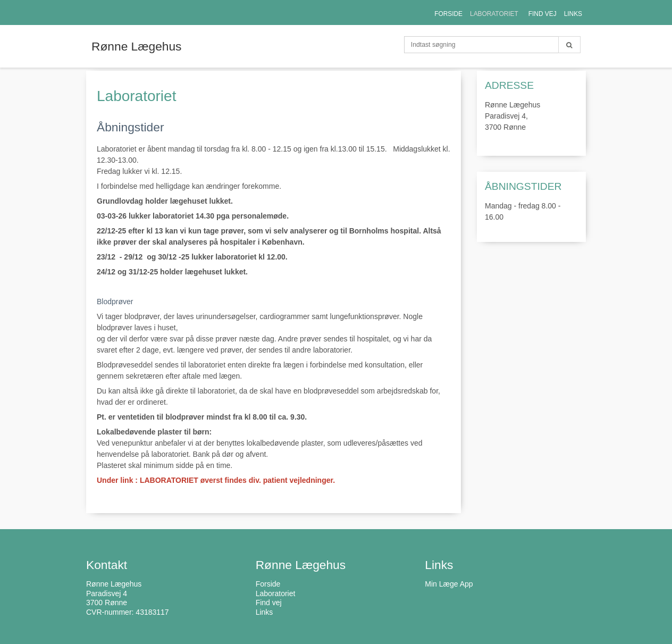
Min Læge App (449, 584)
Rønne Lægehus (136, 46)
